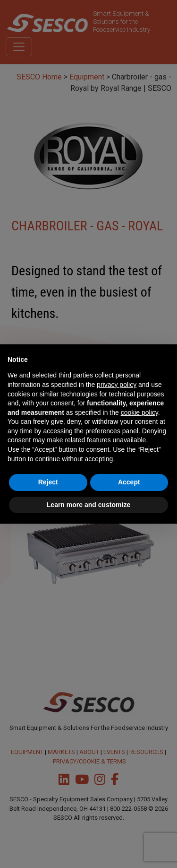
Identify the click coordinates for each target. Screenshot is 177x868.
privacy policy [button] (117, 385)
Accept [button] (129, 482)
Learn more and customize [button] (88, 505)
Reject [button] (48, 482)
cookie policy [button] (139, 412)
